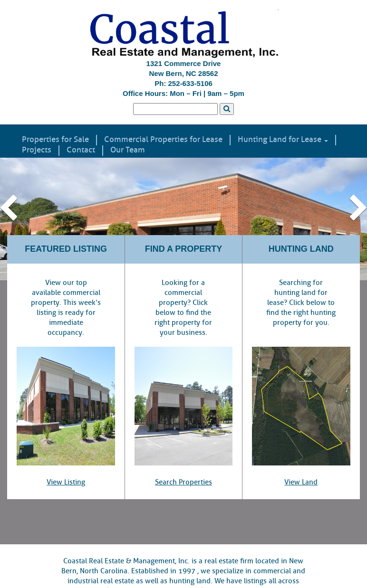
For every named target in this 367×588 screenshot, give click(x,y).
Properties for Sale (55, 140)
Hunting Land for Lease (283, 140)
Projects (37, 150)
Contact (81, 150)
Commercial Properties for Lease (163, 140)
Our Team (128, 150)
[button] (28, 219)
